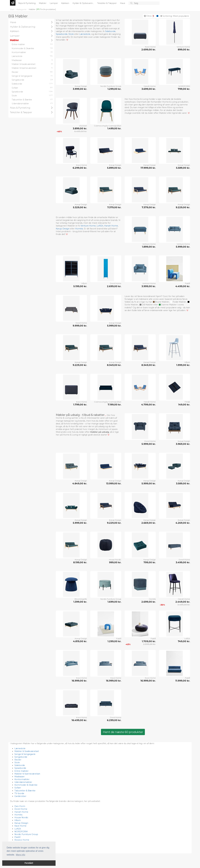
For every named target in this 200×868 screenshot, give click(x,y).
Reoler (18, 760)
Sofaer (18, 788)
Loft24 (100, 226)
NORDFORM (184, 86)
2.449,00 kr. (183, 602)
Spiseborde (62, 34)
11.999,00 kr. (183, 681)
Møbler (43, 3)
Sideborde (110, 31)
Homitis (79, 229)
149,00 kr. (184, 405)
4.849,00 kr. (80, 483)
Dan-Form (20, 806)
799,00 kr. (184, 89)
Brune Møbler (161, 302)
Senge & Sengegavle (25, 754)
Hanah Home (150, 86)
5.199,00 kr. (80, 286)
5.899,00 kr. (114, 168)
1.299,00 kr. (114, 89)
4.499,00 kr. (183, 286)
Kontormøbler (22, 779)
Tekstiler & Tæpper (107, 3)
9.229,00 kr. (183, 207)
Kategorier (22, 9)
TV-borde (19, 793)
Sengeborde (21, 757)
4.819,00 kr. (80, 641)
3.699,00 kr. (149, 89)
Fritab (187, 402)
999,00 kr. (115, 562)
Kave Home (150, 47)
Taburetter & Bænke (25, 791)
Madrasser (20, 777)
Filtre (149, 16)
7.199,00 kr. (114, 405)
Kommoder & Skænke (26, 785)
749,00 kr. (184, 641)
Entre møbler (21, 771)
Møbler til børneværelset (27, 774)
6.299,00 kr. (80, 168)
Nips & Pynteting (27, 3)
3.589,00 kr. (183, 483)
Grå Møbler (146, 305)
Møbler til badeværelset (27, 751)
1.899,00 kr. (149, 247)
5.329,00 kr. (80, 207)
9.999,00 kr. (80, 326)
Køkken (65, 3)
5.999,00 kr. (183, 247)
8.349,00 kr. (114, 365)
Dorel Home (116, 283)
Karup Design (81, 86)
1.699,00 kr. (114, 602)
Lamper (54, 3)
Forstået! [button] (29, 863)
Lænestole (85, 34)
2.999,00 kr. (149, 644)
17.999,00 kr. (148, 168)
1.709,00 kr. (149, 641)
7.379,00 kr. (114, 207)
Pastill (187, 283)
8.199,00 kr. (80, 562)
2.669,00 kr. (149, 523)
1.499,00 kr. (114, 128)
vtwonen (83, 126)
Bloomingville (81, 599)
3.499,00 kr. (183, 562)
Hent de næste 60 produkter (123, 732)
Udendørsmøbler (23, 782)
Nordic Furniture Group (111, 86)
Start (12, 9)
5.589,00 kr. (183, 168)
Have (123, 3)
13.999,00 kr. (114, 483)
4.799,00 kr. (148, 405)
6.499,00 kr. (81, 131)
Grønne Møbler (168, 305)
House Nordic (115, 560)
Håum (84, 283)
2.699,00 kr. (149, 50)
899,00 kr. (184, 50)
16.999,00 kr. (79, 681)
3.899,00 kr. (80, 128)
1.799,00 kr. (80, 405)
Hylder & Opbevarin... (83, 3)
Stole (71, 34)
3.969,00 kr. (183, 444)
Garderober (20, 796)
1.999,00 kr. (183, 365)
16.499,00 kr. (79, 720)
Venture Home (183, 47)
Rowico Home (22, 840)
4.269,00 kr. (183, 523)
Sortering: (175, 16)
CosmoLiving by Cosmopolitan (108, 126)
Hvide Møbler (178, 302)
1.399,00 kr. (80, 602)
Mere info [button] (20, 855)
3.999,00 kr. (80, 89)
